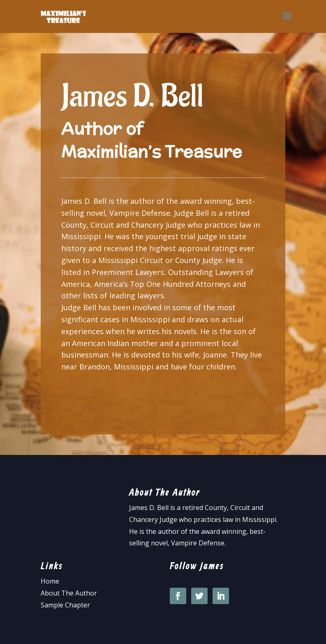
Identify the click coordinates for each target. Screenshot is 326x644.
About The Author (69, 593)
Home (50, 581)
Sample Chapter (65, 605)
